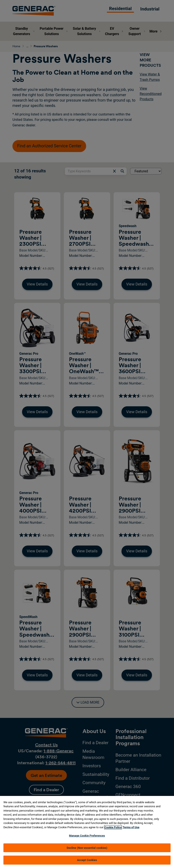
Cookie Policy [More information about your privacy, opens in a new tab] (113, 827)
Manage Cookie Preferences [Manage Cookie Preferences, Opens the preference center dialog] (87, 836)
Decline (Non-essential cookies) (87, 848)
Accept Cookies (87, 860)
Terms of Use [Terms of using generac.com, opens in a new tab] (131, 827)
